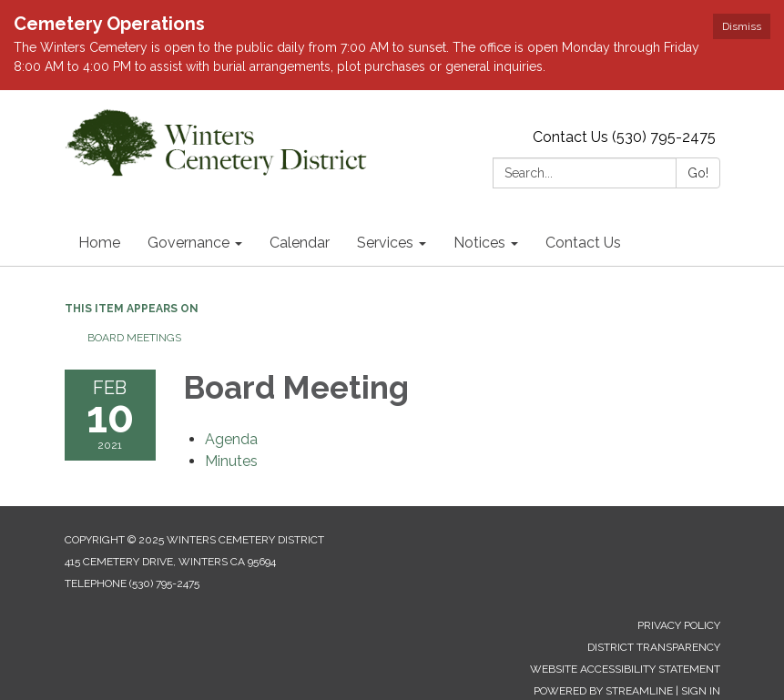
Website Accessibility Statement (625, 669)
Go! (698, 173)
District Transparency (654, 647)
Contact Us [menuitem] (583, 243)
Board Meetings (134, 338)
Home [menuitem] (99, 243)
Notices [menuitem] (479, 243)
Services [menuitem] (385, 243)
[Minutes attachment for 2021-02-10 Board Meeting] (231, 461)
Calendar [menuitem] (300, 243)
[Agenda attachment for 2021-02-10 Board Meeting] (231, 439)
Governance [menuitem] (188, 243)
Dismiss (742, 26)
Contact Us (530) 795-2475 (624, 137)
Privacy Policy (679, 625)
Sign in (701, 691)
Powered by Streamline (603, 691)
